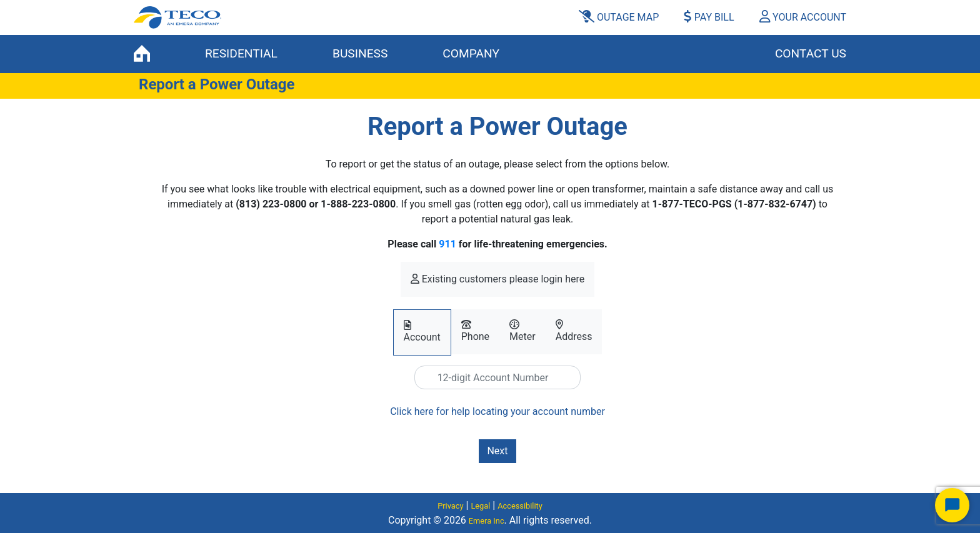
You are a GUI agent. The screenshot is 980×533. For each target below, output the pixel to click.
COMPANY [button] (471, 53)
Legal (480, 506)
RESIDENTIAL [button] (241, 53)
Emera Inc (487, 521)
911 (447, 244)
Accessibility (520, 506)
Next (497, 451)
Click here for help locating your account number (497, 411)
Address (574, 331)
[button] (798, 17)
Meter (522, 331)
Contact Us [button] (811, 53)
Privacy (450, 506)
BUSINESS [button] (360, 53)
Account (422, 331)
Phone (475, 331)
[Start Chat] (952, 505)
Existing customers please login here (497, 279)
